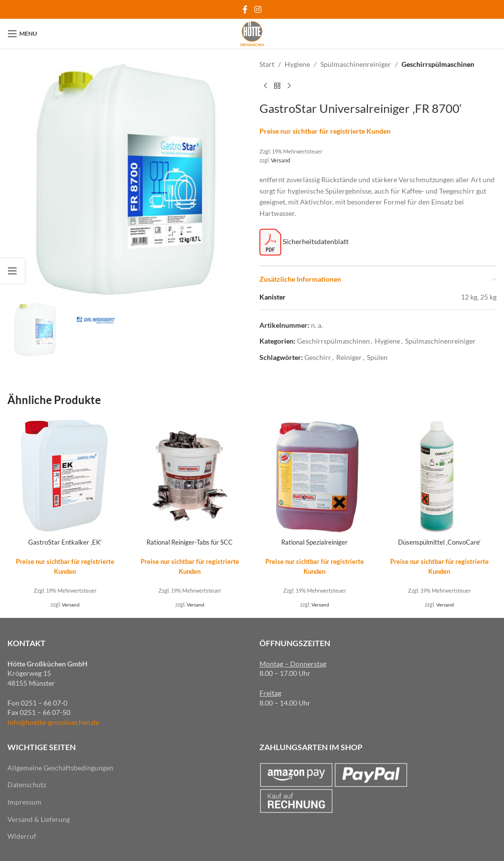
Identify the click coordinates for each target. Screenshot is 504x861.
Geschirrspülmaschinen (438, 64)
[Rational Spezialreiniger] (314, 475)
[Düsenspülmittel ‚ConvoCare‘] (439, 475)
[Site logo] (252, 33)
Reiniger (349, 357)
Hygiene (297, 64)
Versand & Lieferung (39, 819)
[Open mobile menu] (22, 34)
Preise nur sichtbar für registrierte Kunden (325, 131)
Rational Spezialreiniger (315, 542)
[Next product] (289, 86)
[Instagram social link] (258, 9)
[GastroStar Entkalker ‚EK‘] (65, 475)
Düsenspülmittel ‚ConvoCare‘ (439, 542)
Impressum (25, 802)
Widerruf (22, 836)
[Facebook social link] (245, 9)
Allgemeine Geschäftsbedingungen (60, 768)
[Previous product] (265, 86)
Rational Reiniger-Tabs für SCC (190, 542)
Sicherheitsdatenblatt (304, 241)
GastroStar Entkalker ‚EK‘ (65, 542)
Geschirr (318, 357)
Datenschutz (27, 785)
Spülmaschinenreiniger (356, 64)
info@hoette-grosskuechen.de (53, 722)
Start (267, 64)
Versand (280, 160)
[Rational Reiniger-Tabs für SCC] (190, 475)
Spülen (377, 357)
